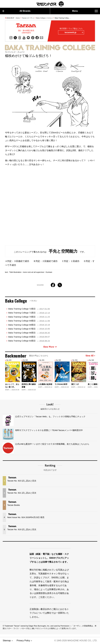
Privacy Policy (23, 641)
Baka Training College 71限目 (29, 313)
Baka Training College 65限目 (29, 337)
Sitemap (7, 641)
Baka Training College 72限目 (29, 309)
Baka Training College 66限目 (29, 333)
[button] (93, 374)
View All (90, 356)
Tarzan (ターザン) (28, 18)
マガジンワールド (50, 4)
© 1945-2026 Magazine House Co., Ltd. (76, 641)
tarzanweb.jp (74, 33)
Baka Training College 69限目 (29, 321)
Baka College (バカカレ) (44, 18)
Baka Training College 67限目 (29, 329)
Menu (85, 11)
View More (50, 347)
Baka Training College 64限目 (29, 341)
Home (18, 18)
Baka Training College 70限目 (29, 317)
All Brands (16, 11)
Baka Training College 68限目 (29, 325)
